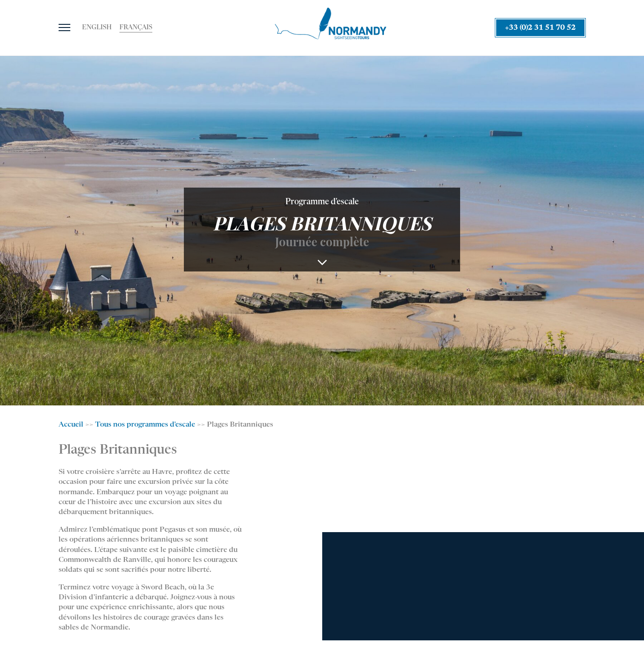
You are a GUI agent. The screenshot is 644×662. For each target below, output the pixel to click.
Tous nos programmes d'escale (145, 425)
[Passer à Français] (136, 28)
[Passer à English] (97, 28)
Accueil (71, 425)
